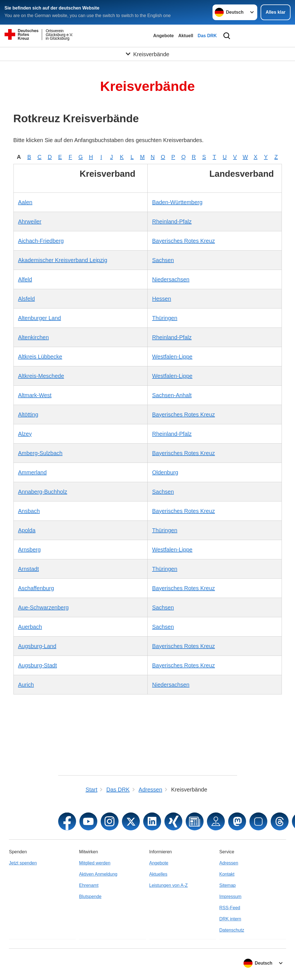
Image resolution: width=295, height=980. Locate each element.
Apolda (27, 530)
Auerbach (30, 627)
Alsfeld (27, 299)
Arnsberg (29, 550)
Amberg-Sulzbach (40, 453)
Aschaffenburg (36, 588)
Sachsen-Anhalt (172, 395)
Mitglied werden (95, 863)
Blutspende (90, 897)
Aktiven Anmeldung (98, 874)
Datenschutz (232, 930)
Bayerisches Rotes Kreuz (184, 241)
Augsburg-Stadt (38, 665)
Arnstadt (29, 569)
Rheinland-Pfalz (172, 222)
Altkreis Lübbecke (40, 357)
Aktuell (186, 36)
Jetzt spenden (23, 863)
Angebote (164, 36)
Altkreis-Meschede (41, 376)
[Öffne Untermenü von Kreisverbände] (147, 54)
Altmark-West (35, 395)
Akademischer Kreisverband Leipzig (63, 260)
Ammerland (32, 472)
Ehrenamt (89, 885)
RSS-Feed (230, 908)
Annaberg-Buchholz (43, 492)
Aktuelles (158, 874)
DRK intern (230, 919)
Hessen (162, 299)
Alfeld (25, 279)
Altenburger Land (40, 318)
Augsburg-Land (37, 646)
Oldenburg (165, 472)
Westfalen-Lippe (172, 357)
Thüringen (165, 318)
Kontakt (227, 874)
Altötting (28, 414)
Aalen (25, 202)
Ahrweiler (30, 222)
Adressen (229, 863)
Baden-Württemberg (177, 202)
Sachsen (163, 260)
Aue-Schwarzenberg (43, 607)
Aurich (26, 685)
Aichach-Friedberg (41, 241)
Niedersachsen (171, 279)
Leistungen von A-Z (169, 885)
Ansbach (29, 511)
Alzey (25, 434)
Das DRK (207, 36)
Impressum (230, 897)
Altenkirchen (34, 337)
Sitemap (227, 885)
